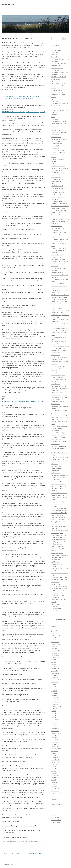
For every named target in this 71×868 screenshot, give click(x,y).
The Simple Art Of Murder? (59, 504)
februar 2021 (55, 669)
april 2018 (54, 738)
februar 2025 (55, 642)
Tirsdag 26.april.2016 (57, 553)
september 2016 (56, 762)
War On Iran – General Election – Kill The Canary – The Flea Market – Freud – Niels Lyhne (60, 297)
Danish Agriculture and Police (60, 217)
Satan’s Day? (55, 146)
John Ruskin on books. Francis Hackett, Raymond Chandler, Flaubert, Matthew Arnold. (60, 513)
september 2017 (56, 749)
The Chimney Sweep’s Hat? (59, 121)
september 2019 (56, 706)
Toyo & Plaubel (56, 57)
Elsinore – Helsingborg (58, 159)
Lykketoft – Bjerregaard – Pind (60, 221)
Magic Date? (55, 101)
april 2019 (54, 718)
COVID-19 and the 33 (57, 186)
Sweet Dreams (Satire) (58, 435)
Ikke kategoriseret (22, 842)
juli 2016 (54, 766)
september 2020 (56, 680)
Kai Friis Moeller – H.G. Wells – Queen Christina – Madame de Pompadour (60, 388)
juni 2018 (54, 735)
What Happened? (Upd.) (58, 439)
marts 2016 (55, 775)
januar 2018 (55, 742)
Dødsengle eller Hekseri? (59, 84)
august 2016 (55, 764)
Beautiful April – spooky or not (60, 555)
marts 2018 (55, 740)
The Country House (57, 257)
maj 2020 (54, 689)
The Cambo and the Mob (58, 193)
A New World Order (57, 144)
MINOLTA (54, 164)
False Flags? (55, 55)
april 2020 (54, 691)
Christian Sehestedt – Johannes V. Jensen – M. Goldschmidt (58, 197)
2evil (53, 184)
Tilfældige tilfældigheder (58, 517)
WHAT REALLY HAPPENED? (59, 77)
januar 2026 (55, 631)
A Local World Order (57, 90)
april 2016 (54, 773)
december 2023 (56, 651)
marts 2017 (55, 758)
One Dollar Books (56, 466)
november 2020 (56, 675)
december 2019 (56, 700)
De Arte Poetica (56, 355)
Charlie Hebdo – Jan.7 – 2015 (59, 535)
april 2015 (54, 782)
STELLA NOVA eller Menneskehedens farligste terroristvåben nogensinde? (59, 586)
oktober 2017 (55, 746)
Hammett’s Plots (56, 353)
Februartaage (55, 582)
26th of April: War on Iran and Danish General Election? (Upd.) (60, 333)
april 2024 (54, 649)
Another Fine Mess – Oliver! (11, 853)
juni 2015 (54, 780)
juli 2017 (54, 753)
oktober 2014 (55, 791)
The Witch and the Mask (58, 150)
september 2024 (56, 644)
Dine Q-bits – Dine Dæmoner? (60, 108)
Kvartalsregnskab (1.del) (58, 546)
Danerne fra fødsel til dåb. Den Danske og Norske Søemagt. (59, 488)
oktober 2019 (55, 704)
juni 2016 (54, 769)
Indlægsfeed (55, 818)
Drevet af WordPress (8, 865)
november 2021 (56, 653)
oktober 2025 (55, 633)
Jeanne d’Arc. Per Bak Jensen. (60, 508)
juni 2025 (54, 637)
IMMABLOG (9, 4)
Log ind (53, 815)
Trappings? (55, 115)
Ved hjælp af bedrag (57, 557)
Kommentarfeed (56, 820)
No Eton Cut (55, 224)
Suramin (54, 99)
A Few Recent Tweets (57, 68)
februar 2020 (55, 695)
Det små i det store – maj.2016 (60, 540)
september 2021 (56, 657)
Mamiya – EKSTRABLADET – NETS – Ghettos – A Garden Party (59, 286)
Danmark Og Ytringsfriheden (59, 462)
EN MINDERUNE (56, 70)
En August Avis (56, 480)
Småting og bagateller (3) (58, 537)
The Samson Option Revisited (60, 104)
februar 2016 (55, 778)
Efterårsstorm (55, 606)
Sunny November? (57, 428)
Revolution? (55, 161)
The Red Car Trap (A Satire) (59, 437)
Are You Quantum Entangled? (60, 110)
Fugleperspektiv (56, 473)
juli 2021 (54, 660)
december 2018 (56, 726)
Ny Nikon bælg (56, 562)
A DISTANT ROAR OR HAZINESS (60, 457)
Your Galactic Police (57, 215)
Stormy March (55, 112)
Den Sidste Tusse (56, 81)
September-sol (56, 613)
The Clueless (55, 148)
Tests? (53, 117)
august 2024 (55, 646)
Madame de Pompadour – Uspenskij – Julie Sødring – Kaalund (59, 155)
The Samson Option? (57, 179)
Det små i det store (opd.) (58, 433)
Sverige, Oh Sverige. (57, 609)
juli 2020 (54, 684)
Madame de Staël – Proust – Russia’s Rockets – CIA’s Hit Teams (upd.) (59, 250)
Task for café (55, 604)
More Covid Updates (57, 92)
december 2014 (56, 787)
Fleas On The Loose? (57, 255)
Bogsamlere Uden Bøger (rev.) (60, 502)
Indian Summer (56, 384)
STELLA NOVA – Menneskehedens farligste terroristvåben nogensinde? (23, 112)
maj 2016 (54, 771)
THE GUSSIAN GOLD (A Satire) (60, 411)
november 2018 (56, 729)
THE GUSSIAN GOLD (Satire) (59, 350)
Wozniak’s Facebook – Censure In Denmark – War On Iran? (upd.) (60, 275)
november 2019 (56, 702)
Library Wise (55, 464)
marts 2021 (55, 666)
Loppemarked (55, 506)
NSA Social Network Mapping (60, 168)
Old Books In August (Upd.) (59, 446)
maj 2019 (54, 715)
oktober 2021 (55, 655)
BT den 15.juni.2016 (57, 524)
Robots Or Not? (56, 52)
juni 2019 (54, 713)
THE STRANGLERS (56, 137)
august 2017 (55, 751)
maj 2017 (54, 755)
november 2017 (56, 744)
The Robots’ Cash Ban (58, 459)
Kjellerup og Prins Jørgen (37, 853)
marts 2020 (55, 693)
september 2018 (56, 733)
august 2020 (55, 682)
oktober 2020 (55, 678)
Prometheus (55, 119)
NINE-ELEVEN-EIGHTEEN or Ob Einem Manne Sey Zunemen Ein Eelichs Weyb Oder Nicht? (60, 395)
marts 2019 (55, 720)
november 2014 (56, 789)
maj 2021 (54, 662)
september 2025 (56, 635)
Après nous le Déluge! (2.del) (59, 577)
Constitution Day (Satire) (58, 166)
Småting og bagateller (58, 544)
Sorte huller (55, 611)
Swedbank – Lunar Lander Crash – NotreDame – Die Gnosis (59, 235)
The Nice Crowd (56, 404)
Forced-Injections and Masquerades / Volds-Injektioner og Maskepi (58, 173)
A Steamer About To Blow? (59, 63)
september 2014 (56, 793)
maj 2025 (54, 640)
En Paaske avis (56, 560)
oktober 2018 (55, 731)
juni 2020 (54, 686)
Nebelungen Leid (56, 177)
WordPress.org (56, 822)
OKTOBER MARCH (56, 181)
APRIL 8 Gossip (56, 79)
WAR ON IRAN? (56, 66)
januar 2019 (55, 724)
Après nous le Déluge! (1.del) (59, 580)
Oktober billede (56, 431)
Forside (4, 11)
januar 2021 (55, 671)
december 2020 (56, 673)
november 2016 (56, 760)
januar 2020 (55, 698)
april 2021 (54, 664)
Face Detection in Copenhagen (60, 219)
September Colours (57, 226)
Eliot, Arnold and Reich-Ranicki (60, 324)
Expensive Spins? (56, 50)
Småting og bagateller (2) (58, 542)
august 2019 (55, 709)
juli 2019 (54, 711)
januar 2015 (55, 784)
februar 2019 (55, 722)
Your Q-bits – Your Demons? (59, 106)
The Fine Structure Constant (59, 426)
